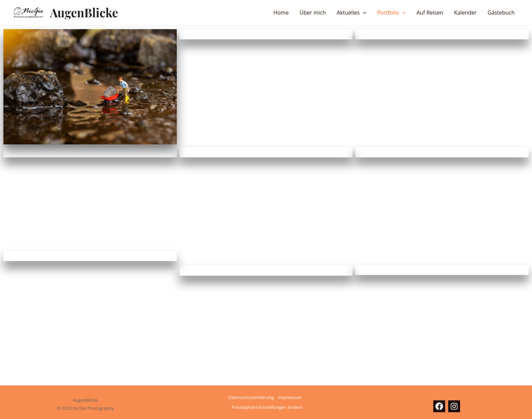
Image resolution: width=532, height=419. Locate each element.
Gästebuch (501, 13)
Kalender (465, 13)
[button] (363, 13)
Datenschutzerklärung (251, 397)
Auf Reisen (430, 13)
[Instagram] (454, 406)
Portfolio (392, 13)
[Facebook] (439, 406)
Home (281, 13)
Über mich (313, 13)
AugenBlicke (84, 12)
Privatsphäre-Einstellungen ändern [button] (267, 407)
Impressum (290, 397)
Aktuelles (351, 13)
